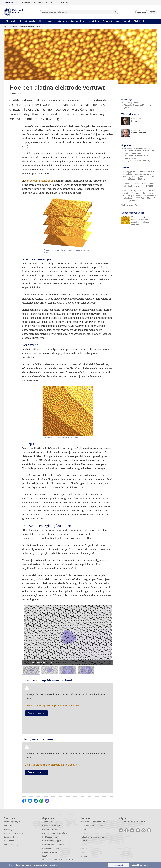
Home (6, 26)
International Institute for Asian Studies (58, 860)
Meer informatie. (50, 865)
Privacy (83, 852)
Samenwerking (77, 21)
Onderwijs (30, 21)
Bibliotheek (65, 3)
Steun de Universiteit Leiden (92, 826)
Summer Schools (11, 837)
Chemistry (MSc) (131, 103)
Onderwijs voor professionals (16, 833)
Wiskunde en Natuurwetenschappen (139, 148)
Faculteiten (94, 21)
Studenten (26, 3)
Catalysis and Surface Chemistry (137, 161)
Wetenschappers (47, 21)
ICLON (45, 856)
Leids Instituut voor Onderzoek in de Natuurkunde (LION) (139, 152)
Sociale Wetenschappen (52, 841)
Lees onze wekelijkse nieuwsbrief (132, 822)
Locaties (84, 841)
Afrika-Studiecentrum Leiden (54, 848)
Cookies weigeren (142, 865)
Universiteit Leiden (12, 3)
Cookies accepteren (118, 865)
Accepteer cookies (37, 713)
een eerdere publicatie (38, 181)
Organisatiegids (52, 3)
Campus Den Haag (111, 21)
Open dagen (9, 841)
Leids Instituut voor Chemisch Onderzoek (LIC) (136, 157)
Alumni (127, 21)
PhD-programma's (11, 830)
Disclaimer (85, 845)
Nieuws (14, 26)
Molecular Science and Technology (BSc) (138, 106)
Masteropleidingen (12, 826)
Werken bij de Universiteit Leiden (94, 822)
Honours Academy (50, 852)
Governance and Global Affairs (54, 833)
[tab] (31, 670)
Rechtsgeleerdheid (50, 837)
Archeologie (47, 822)
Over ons (62, 21)
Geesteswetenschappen (52, 826)
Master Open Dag (11, 845)
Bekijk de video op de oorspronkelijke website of (52, 706)
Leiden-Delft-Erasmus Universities (94, 837)
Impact (83, 833)
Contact (84, 856)
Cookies (84, 848)
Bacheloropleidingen (12, 822)
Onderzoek (16, 21)
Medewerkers (38, 3)
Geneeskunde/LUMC (50, 830)
